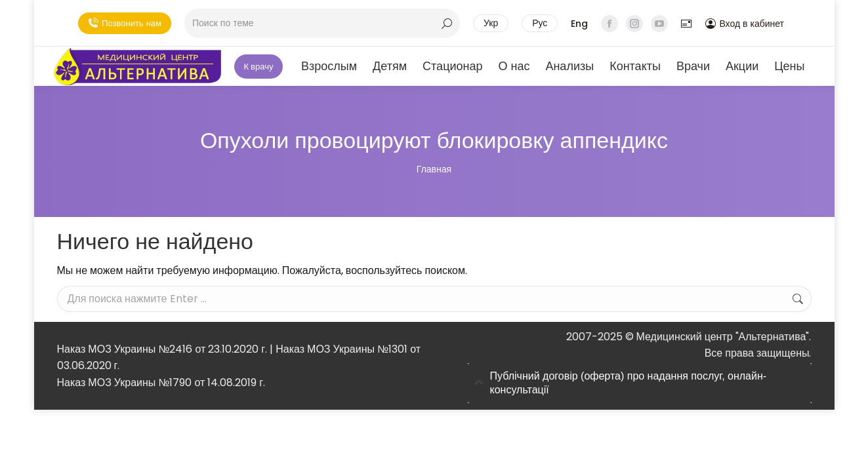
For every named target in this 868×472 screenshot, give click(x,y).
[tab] (640, 383)
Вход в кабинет (745, 24)
